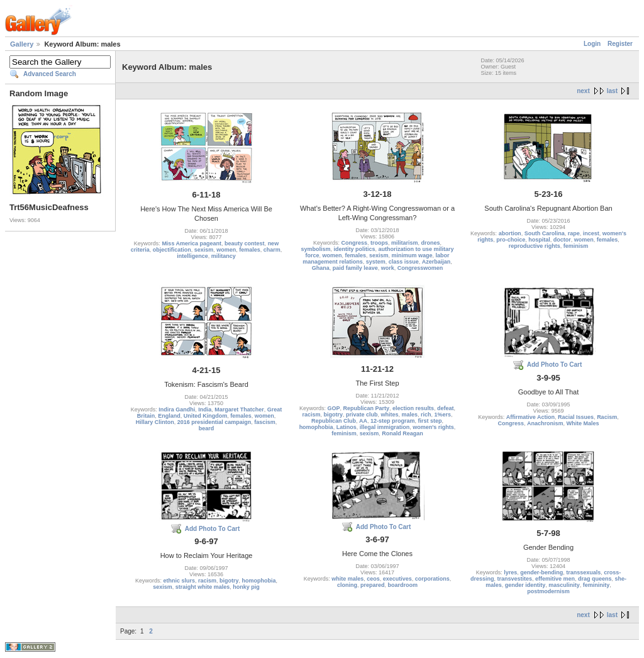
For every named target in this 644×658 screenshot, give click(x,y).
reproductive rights (535, 246)
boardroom (403, 585)
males (410, 415)
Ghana (321, 268)
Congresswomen (420, 268)
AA (363, 421)
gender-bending (541, 572)
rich (426, 415)
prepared (373, 585)
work (388, 268)
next (583, 91)
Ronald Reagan (402, 433)
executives (397, 579)
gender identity (525, 585)
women (226, 250)
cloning (347, 585)
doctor (562, 240)
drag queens (595, 579)
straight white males (203, 587)
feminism (576, 246)
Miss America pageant (192, 243)
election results (413, 408)
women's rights (433, 427)
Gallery (22, 44)
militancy (224, 256)
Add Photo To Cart (555, 365)
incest (591, 233)
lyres (510, 572)
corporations (432, 579)
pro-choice (511, 240)
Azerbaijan (436, 262)
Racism (607, 417)
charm (272, 250)
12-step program (393, 421)
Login (592, 44)
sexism (204, 250)
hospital (539, 240)
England (169, 416)
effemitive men (555, 579)
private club (362, 415)
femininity (597, 585)
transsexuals (583, 572)
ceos (373, 579)
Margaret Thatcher (239, 410)
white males (347, 579)
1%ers (443, 415)
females (250, 250)
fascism (265, 422)
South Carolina (545, 233)
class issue (404, 262)
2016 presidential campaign (214, 422)
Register (620, 44)
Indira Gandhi (177, 410)
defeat (446, 408)
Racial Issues (576, 417)
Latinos (347, 427)
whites (389, 415)
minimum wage (412, 255)
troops (379, 243)
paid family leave (355, 268)
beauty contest (245, 243)
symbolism (315, 249)
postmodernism (548, 591)
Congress (354, 243)
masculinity (564, 585)
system (376, 262)
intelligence (192, 256)
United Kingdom (206, 416)
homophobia (316, 427)
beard (207, 428)
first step (430, 421)
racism (311, 415)
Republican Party (366, 408)
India (205, 410)
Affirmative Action (530, 417)
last (612, 91)
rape (574, 233)
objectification (172, 250)
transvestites (514, 579)
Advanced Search (50, 74)
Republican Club (334, 421)
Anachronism (545, 423)
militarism (405, 243)
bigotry (333, 415)
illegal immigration (385, 427)
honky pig (246, 587)
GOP (333, 408)
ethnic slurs (179, 581)
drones (431, 243)
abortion (510, 233)
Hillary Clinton (155, 422)
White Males (583, 423)
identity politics (355, 249)
